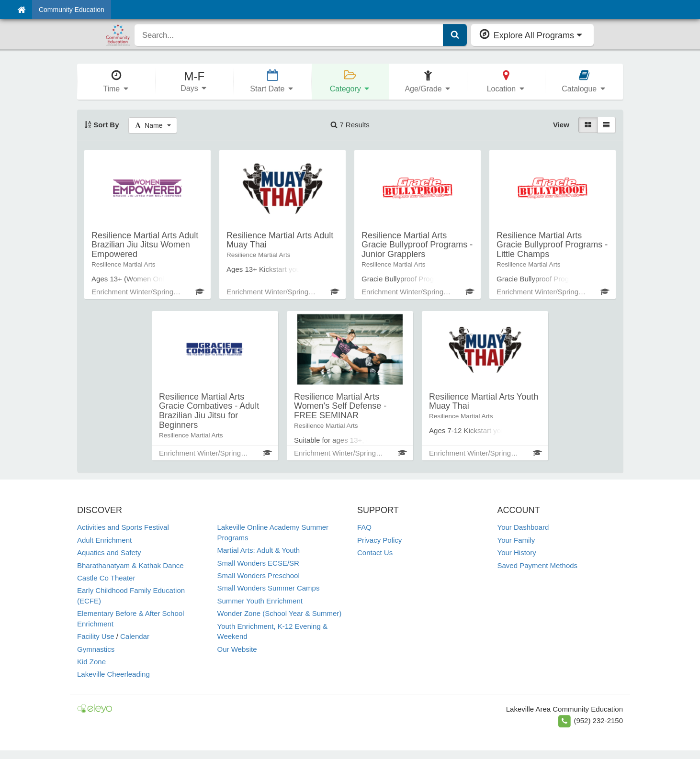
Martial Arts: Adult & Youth (259, 550)
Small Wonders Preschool (259, 575)
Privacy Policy (379, 540)
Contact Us (375, 553)
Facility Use (96, 636)
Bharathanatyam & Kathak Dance (130, 565)
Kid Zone (91, 662)
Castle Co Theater (106, 578)
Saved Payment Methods (538, 565)
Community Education (72, 10)
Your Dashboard (523, 527)
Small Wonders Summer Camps (269, 588)
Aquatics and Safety (109, 553)
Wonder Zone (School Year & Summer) (280, 613)
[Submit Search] (455, 35)
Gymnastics (96, 649)
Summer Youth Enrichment (260, 601)
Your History (517, 553)
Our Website (237, 649)
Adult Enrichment (104, 540)
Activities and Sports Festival (123, 527)
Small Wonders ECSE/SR (258, 563)
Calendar (135, 636)
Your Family (516, 540)
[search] (289, 35)
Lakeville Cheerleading (113, 674)
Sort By (102, 125)
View (561, 125)
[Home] (21, 10)
